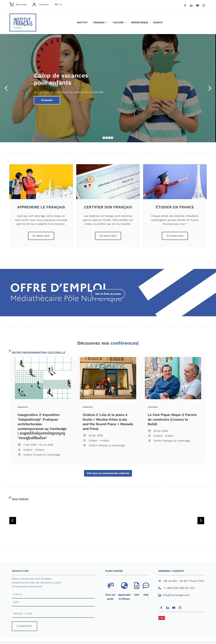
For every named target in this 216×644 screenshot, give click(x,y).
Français (99, 23)
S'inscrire (40, 98)
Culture (118, 23)
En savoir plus (41, 234)
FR (56, 4)
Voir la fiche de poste (108, 291)
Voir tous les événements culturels (108, 472)
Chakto (158, 23)
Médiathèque (140, 23)
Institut (82, 23)
